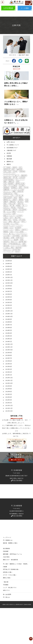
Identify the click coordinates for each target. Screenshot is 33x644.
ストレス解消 (11, 247)
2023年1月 (9, 410)
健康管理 (20, 205)
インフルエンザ (8, 287)
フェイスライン (22, 269)
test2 (11, 263)
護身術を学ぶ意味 (9, 205)
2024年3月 (9, 371)
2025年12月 (9, 313)
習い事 (12, 241)
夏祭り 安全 (7, 255)
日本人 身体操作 (9, 219)
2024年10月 (9, 352)
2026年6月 (9, 296)
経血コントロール (9, 251)
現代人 (24, 257)
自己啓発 (22, 255)
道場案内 (6, 223)
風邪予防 (19, 283)
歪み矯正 (6, 273)
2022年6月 (9, 427)
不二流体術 (7, 203)
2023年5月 (9, 399)
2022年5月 (9, 430)
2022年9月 (9, 422)
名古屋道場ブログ (12, 183)
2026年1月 (9, 310)
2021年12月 (9, 441)
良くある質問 (7, 630)
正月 (11, 253)
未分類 (9, 189)
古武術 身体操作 (9, 215)
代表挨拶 (6, 587)
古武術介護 (7, 245)
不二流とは (6, 633)
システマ (20, 261)
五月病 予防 (16, 285)
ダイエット (7, 227)
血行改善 (6, 281)
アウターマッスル (9, 261)
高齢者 (6, 237)
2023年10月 (9, 385)
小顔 (11, 267)
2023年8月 (9, 391)
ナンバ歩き (15, 259)
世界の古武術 (8, 233)
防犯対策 (21, 227)
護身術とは (10, 197)
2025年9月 (9, 321)
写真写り (25, 265)
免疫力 (18, 265)
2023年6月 (9, 397)
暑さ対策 (18, 253)
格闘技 (18, 241)
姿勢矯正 (14, 223)
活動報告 (9, 192)
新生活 (6, 241)
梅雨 (20, 233)
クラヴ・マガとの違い (10, 611)
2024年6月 (9, 363)
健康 (5, 217)
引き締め (22, 221)
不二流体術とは (8, 576)
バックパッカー (8, 265)
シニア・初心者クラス (10, 623)
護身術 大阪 (7, 213)
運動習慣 (24, 211)
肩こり (25, 241)
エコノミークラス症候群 (19, 281)
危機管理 (6, 225)
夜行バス (14, 277)
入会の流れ (6, 592)
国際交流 (13, 237)
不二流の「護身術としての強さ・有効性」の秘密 (16, 601)
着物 (10, 257)
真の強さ (21, 237)
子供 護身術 (23, 245)
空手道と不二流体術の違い (11, 605)
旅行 (5, 279)
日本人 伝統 (7, 207)
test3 (5, 257)
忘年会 (15, 255)
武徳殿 (6, 263)
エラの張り (7, 271)
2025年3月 (9, 338)
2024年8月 (9, 358)
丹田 (5, 221)
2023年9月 (9, 388)
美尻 (16, 229)
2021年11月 (9, 444)
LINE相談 (8, 8)
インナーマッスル (9, 209)
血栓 (24, 279)
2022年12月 (9, 413)
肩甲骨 (15, 245)
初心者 (15, 213)
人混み (6, 253)
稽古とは (17, 257)
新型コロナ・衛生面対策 (10, 595)
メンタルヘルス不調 (17, 225)
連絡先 (9, 200)
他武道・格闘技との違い (10, 579)
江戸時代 (20, 251)
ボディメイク (20, 215)
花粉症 (15, 235)
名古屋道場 (6, 584)
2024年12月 (9, 346)
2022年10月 (9, 419)
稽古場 (13, 243)
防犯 (15, 233)
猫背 (27, 237)
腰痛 (14, 227)
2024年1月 (9, 377)
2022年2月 (9, 438)
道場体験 (22, 207)
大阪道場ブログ (11, 186)
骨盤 (13, 273)
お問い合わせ (11, 178)
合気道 (26, 223)
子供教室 (6, 620)
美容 (5, 239)
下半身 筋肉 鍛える (15, 279)
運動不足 (11, 217)
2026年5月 (9, 299)
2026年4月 (9, 302)
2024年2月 (9, 374)
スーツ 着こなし (9, 269)
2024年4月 (9, 369)
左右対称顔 (16, 271)
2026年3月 (9, 305)
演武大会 (21, 239)
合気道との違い (8, 608)
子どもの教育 (13, 221)
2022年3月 (9, 435)
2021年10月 (9, 447)
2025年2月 (9, 341)
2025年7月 (9, 327)
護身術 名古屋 (20, 219)
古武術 (15, 207)
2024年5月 (9, 366)
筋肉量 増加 (23, 277)
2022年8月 (9, 424)
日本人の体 (12, 239)
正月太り (6, 243)
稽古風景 (9, 194)
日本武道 (22, 213)
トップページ (7, 573)
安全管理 (18, 263)
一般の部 (6, 618)
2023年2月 (9, 408)
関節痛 (6, 267)
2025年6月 (9, 330)
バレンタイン (8, 275)
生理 (14, 249)
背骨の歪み (20, 273)
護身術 (15, 203)
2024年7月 (9, 360)
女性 (20, 203)
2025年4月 (9, 335)
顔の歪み (25, 271)
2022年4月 (9, 433)
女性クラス (6, 626)
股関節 (21, 235)
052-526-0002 (16, 516)
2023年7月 (9, 394)
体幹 (18, 217)
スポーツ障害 (19, 267)
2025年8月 (9, 324)
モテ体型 (6, 259)
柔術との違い (7, 613)
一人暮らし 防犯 (9, 283)
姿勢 (20, 223)
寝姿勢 (16, 275)
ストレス (21, 247)
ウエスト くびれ (9, 231)
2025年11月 (9, 316)
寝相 (22, 275)
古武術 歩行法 (8, 229)
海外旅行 (6, 277)
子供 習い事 (19, 231)
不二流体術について (13, 180)
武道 (27, 235)
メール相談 (25, 8)
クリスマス (7, 249)
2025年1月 (9, 344)
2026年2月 (9, 308)
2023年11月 (9, 383)
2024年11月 (9, 349)
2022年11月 (9, 416)
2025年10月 (9, 319)
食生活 (18, 287)
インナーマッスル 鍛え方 (11, 211)
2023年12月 (9, 380)
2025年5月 (9, 333)
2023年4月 (9, 402)
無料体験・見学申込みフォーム (12, 590)
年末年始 (21, 243)
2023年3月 (9, 405)
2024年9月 (9, 355)
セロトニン (7, 285)
